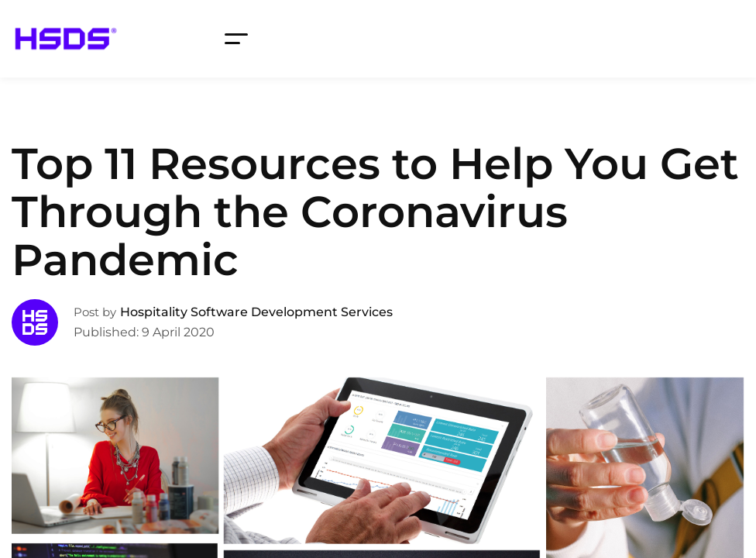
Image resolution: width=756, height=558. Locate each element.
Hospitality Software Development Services (256, 312)
